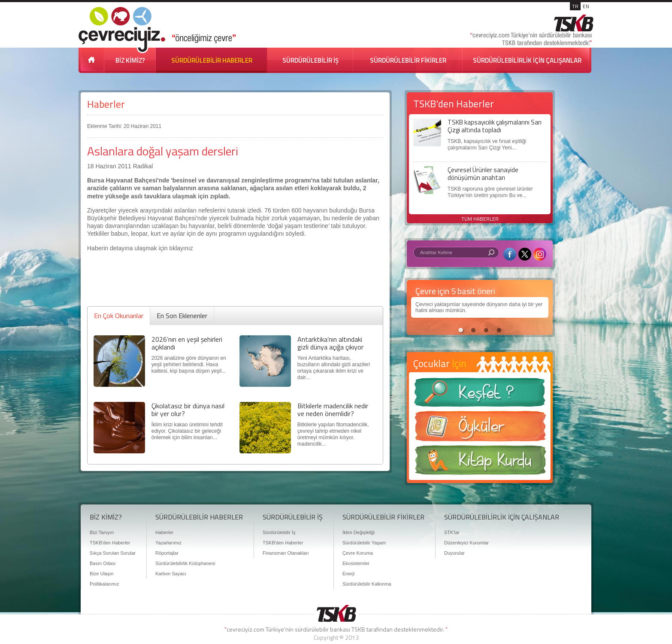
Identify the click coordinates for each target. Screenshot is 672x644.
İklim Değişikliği (359, 532)
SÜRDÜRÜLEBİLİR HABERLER (212, 60)
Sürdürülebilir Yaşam (364, 543)
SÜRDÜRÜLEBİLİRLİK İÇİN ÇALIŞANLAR (527, 60)
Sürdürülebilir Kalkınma (367, 584)
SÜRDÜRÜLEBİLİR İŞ (310, 60)
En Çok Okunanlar (119, 316)
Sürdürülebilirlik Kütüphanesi (185, 563)
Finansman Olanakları (286, 553)
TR (575, 6)
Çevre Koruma (358, 553)
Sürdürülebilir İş (279, 532)
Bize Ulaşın (102, 574)
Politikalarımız (104, 584)
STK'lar (452, 532)
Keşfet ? (480, 395)
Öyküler (480, 429)
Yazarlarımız (168, 543)
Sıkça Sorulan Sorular (113, 553)
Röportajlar (167, 553)
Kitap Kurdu (480, 463)
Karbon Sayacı (171, 574)
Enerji (348, 574)
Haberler (106, 104)
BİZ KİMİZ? (130, 60)
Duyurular (454, 553)
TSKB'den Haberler (110, 543)
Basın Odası (103, 563)
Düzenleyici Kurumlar (466, 543)
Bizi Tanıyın (102, 532)
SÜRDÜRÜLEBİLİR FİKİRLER (408, 60)
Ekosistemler (356, 563)
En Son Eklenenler (182, 316)
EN (586, 6)
